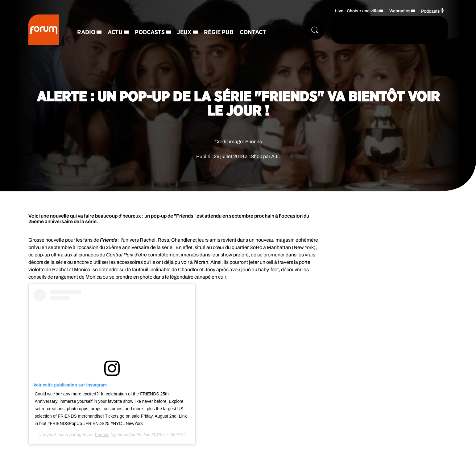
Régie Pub (219, 32)
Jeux (184, 32)
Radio (86, 32)
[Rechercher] (315, 30)
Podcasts (150, 32)
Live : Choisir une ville (357, 11)
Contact (253, 32)
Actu (115, 32)
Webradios (400, 11)
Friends (102, 435)
